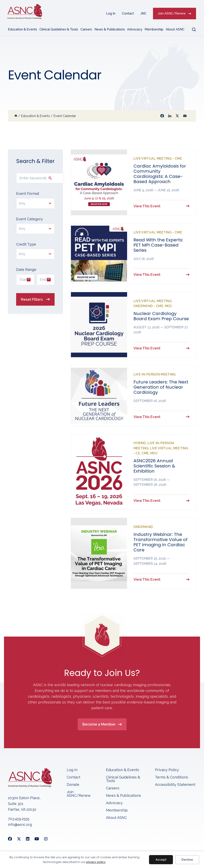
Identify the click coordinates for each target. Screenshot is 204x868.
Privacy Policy (167, 772)
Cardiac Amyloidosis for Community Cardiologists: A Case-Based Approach (160, 174)
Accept (161, 860)
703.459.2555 (19, 820)
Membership (154, 29)
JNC (143, 13)
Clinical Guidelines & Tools (59, 29)
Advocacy (135, 29)
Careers (86, 29)
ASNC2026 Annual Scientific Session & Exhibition (154, 467)
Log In (111, 13)
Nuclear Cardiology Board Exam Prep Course (161, 317)
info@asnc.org (20, 826)
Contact (128, 13)
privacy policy (96, 862)
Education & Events (23, 29)
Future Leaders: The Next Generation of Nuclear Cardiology (161, 388)
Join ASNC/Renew (172, 13)
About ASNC (175, 29)
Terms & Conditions (172, 779)
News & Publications (110, 29)
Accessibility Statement (175, 787)
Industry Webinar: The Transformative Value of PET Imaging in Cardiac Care (160, 544)
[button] (191, 29)
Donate (73, 787)
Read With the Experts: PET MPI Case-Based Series (158, 245)
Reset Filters (32, 299)
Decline (187, 860)
